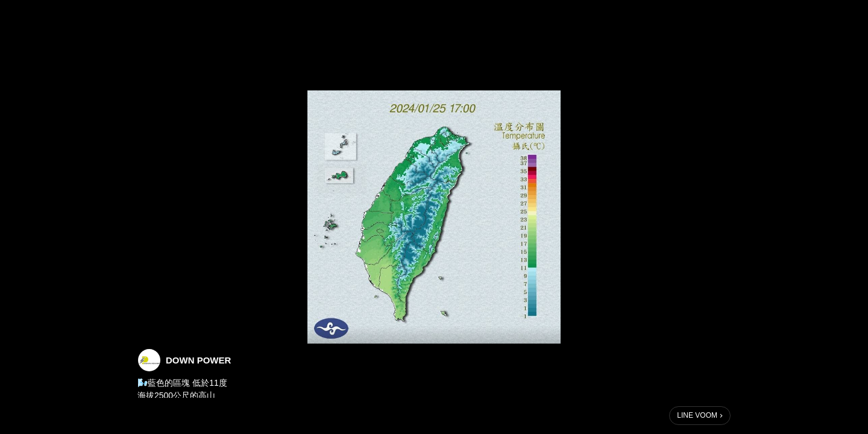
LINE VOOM (697, 415)
